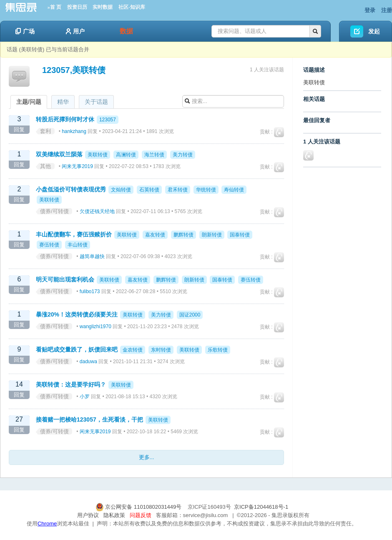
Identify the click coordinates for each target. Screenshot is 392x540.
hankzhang (74, 131)
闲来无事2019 (77, 166)
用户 (75, 31)
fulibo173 (90, 291)
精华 (63, 102)
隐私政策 (114, 515)
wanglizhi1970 (95, 327)
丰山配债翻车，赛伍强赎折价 (74, 234)
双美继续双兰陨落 (59, 154)
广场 (25, 31)
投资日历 (77, 7)
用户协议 (88, 515)
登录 (370, 10)
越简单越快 (92, 256)
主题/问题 (29, 102)
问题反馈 (141, 515)
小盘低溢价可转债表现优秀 (71, 189)
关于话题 (96, 102)
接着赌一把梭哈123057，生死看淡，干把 (89, 419)
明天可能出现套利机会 (65, 279)
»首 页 (54, 7)
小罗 (85, 397)
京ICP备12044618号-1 (261, 507)
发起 (374, 31)
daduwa (88, 362)
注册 (387, 10)
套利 (45, 131)
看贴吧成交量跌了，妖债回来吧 (77, 349)
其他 (45, 166)
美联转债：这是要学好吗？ (71, 384)
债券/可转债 (54, 211)
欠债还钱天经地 (97, 211)
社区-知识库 (132, 7)
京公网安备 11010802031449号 (139, 507)
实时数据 (103, 7)
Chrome (47, 524)
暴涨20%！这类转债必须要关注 (77, 314)
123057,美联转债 (74, 70)
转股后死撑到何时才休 (65, 119)
